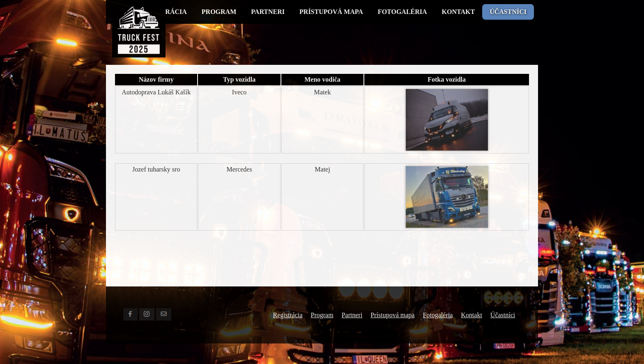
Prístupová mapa (331, 12)
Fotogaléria (402, 12)
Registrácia (288, 315)
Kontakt (459, 12)
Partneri (268, 12)
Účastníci (508, 12)
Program (219, 12)
